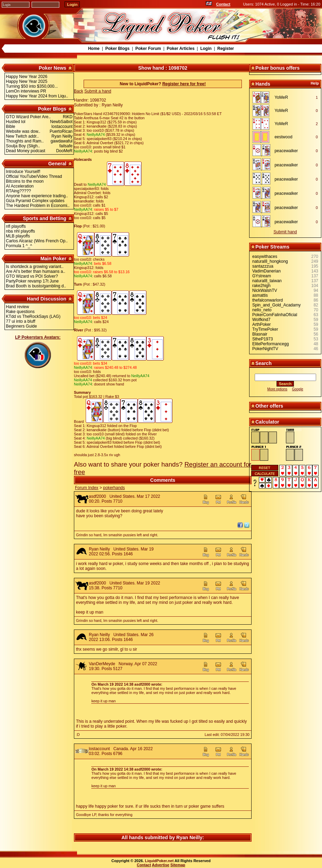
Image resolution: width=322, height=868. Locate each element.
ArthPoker (261, 324)
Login (206, 49)
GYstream (262, 276)
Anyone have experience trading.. (37, 196)
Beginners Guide (21, 326)
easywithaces (265, 257)
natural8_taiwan (267, 281)
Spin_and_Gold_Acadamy (276, 305)
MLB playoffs (18, 236)
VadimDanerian (266, 271)
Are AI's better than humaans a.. (36, 271)
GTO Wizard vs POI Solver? (32, 276)
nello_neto (262, 310)
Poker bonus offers (278, 68)
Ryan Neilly (99, 549)
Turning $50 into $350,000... (32, 86)
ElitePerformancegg (270, 344)
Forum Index (87, 488)
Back (79, 91)
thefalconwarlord (268, 300)
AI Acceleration (20, 186)
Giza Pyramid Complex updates (35, 201)
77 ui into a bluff (21, 321)
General (57, 164)
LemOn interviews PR (26, 91)
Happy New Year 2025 (27, 81)
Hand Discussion (47, 299)
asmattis (260, 295)
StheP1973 (262, 339)
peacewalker (286, 151)
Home (94, 49)
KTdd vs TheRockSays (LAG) (33, 316)
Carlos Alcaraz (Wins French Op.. (37, 241)
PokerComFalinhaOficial (275, 315)
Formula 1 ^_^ (19, 246)
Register (226, 49)
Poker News (53, 68)
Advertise (161, 865)
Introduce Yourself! (23, 172)
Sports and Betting (45, 218)
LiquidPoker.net (159, 861)
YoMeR (281, 97)
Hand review (18, 307)
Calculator (267, 422)
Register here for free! (184, 84)
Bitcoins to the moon (25, 181)
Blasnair (260, 334)
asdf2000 (97, 496)
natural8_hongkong (270, 261)
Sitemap (178, 865)
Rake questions (20, 312)
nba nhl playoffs (20, 231)
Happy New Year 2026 (27, 77)
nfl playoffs (16, 226)
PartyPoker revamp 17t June (32, 281)
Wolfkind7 (261, 320)
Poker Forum (148, 49)
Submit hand (285, 232)
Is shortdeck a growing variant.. (35, 267)
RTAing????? (18, 191)
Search (264, 363)
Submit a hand (98, 91)
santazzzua (263, 266)
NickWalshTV (265, 290)
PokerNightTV (265, 349)
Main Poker (53, 259)
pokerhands (114, 488)
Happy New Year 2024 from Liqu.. (37, 96)
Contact (223, 4)
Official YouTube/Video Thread (34, 176)
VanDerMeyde (102, 664)
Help (315, 83)
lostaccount (99, 749)
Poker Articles (180, 49)
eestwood (283, 137)
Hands (263, 84)
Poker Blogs (117, 49)
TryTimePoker (265, 329)
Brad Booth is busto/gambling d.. (36, 286)
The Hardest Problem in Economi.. (38, 206)
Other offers (269, 406)
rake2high (261, 286)
